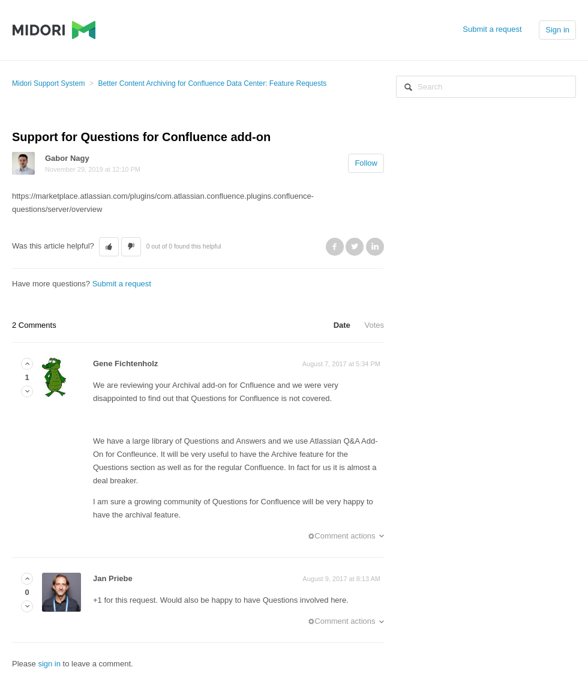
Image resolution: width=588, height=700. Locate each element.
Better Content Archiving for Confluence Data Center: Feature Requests (212, 83)
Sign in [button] (557, 30)
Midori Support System (48, 83)
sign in (49, 664)
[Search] (486, 87)
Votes (374, 325)
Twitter (355, 247)
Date (342, 325)
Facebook (335, 247)
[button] (109, 247)
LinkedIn (375, 247)
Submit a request (492, 29)
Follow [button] (366, 163)
